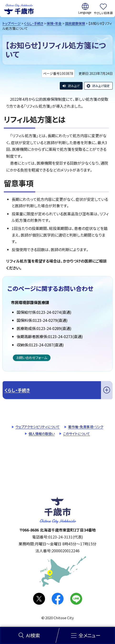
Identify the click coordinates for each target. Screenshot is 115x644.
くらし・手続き (34, 23)
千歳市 (19, 9)
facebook (58, 599)
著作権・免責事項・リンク (86, 427)
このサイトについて (77, 434)
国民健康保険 (75, 23)
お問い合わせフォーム (32, 358)
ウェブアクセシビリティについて (38, 427)
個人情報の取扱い (42, 434)
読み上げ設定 (101, 86)
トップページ (12, 23)
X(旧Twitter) (39, 599)
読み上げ (74, 86)
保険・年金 (54, 23)
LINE (76, 599)
